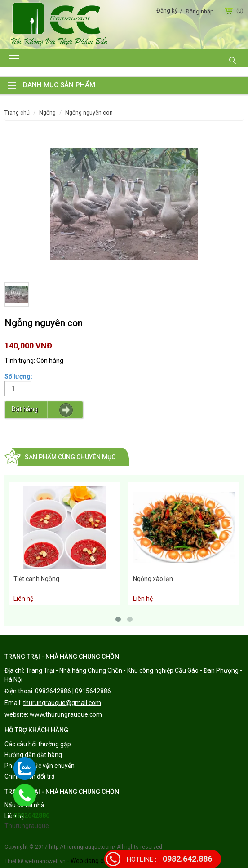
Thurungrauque (27, 826)
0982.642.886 (169, 859)
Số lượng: (18, 376)
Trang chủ (17, 112)
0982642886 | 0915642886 (73, 691)
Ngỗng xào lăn (153, 579)
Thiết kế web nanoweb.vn (35, 861)
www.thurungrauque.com (66, 714)
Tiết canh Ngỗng (36, 579)
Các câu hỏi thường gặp (38, 744)
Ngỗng (47, 112)
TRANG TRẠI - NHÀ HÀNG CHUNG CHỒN (62, 657)
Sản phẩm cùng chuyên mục (70, 457)
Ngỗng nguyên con (89, 112)
